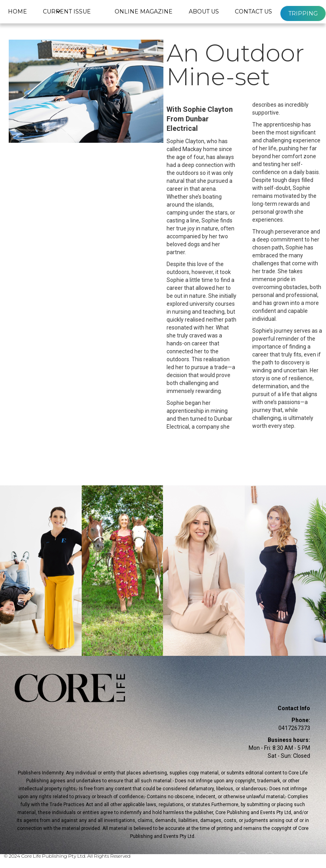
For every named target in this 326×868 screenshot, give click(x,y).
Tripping (303, 13)
